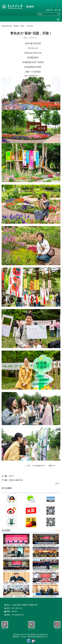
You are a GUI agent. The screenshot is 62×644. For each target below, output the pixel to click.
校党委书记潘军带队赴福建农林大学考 (46, 584)
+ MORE (57, 530)
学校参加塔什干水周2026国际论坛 (16, 558)
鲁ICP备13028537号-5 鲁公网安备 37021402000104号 (31, 635)
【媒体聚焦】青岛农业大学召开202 (46, 545)
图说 (23, 26)
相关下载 (57, 10)
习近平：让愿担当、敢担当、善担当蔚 (16, 584)
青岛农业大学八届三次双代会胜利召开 (46, 558)
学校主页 (49, 10)
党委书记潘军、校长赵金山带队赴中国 (16, 596)
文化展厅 (30, 26)
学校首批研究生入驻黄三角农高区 (16, 545)
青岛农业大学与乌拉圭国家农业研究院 (46, 596)
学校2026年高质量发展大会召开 (15, 571)
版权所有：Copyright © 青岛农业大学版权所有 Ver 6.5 (31, 637)
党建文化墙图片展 (16, 480)
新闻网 (16, 26)
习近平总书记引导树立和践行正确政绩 (46, 571)
